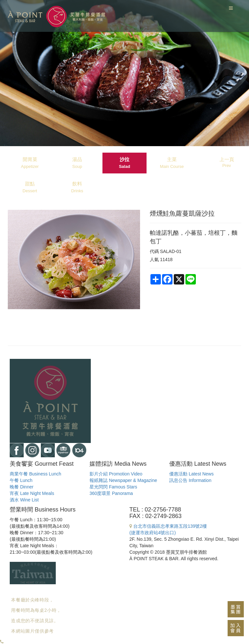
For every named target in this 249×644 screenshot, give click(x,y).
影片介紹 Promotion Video (116, 474)
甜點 (30, 187)
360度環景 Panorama (111, 493)
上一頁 (227, 162)
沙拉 (125, 163)
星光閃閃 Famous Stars (113, 487)
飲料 (77, 187)
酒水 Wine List (24, 500)
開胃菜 (30, 163)
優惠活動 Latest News (191, 474)
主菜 (172, 163)
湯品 (77, 163)
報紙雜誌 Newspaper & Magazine (123, 480)
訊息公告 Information (190, 480)
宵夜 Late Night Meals (32, 493)
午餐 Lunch (21, 480)
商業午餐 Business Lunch (36, 474)
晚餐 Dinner (22, 487)
